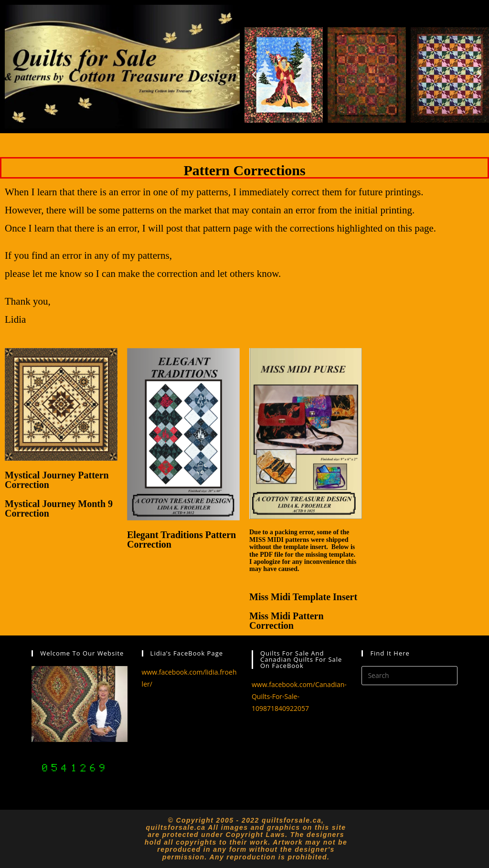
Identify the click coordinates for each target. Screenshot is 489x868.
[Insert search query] (409, 676)
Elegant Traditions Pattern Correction (181, 540)
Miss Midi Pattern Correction (287, 621)
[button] (254, 75)
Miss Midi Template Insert (303, 597)
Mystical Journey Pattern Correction (57, 480)
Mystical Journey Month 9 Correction (59, 508)
